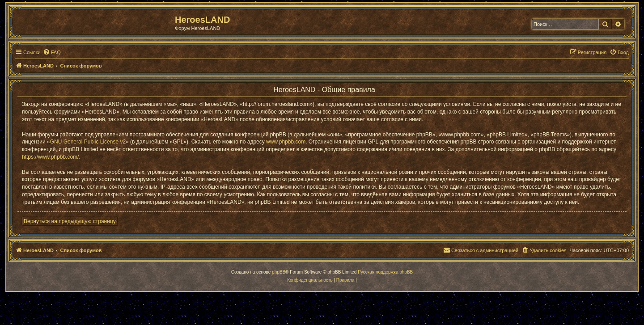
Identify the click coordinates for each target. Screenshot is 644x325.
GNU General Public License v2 (88, 142)
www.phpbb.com (286, 142)
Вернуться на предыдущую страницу (70, 221)
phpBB (279, 272)
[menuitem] (52, 52)
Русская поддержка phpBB (385, 272)
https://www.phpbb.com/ (50, 157)
